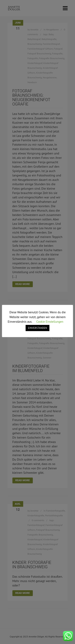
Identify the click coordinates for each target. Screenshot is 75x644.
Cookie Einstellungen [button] (50, 322)
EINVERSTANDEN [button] (37, 328)
